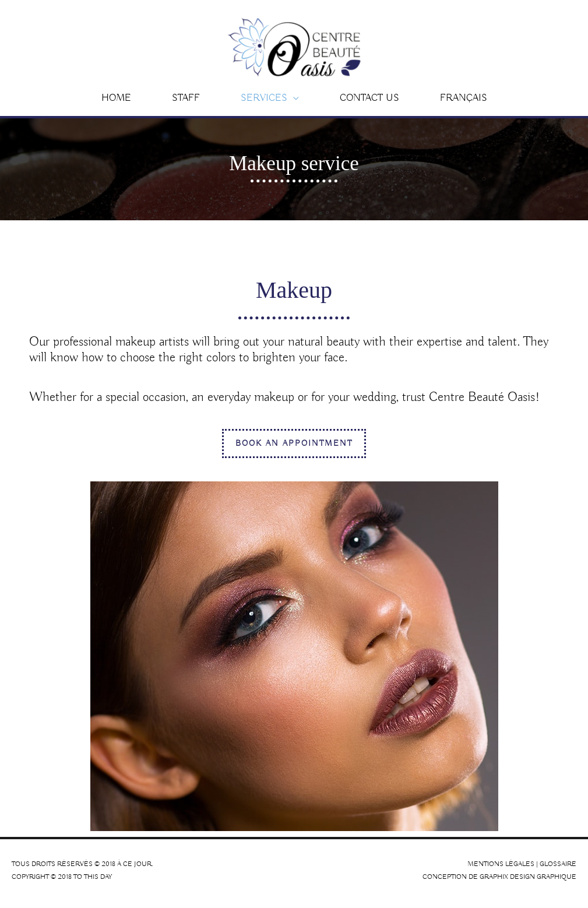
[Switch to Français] (464, 104)
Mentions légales (501, 869)
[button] (270, 104)
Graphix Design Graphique (528, 883)
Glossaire (558, 869)
